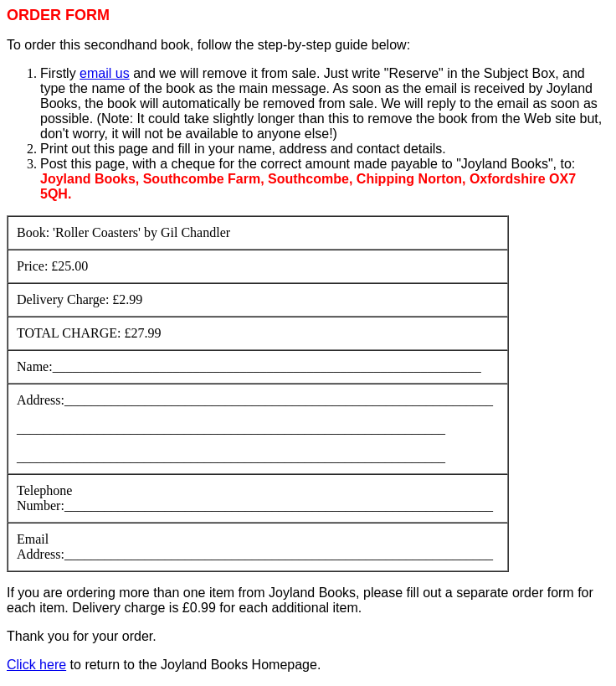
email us (105, 73)
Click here (36, 665)
